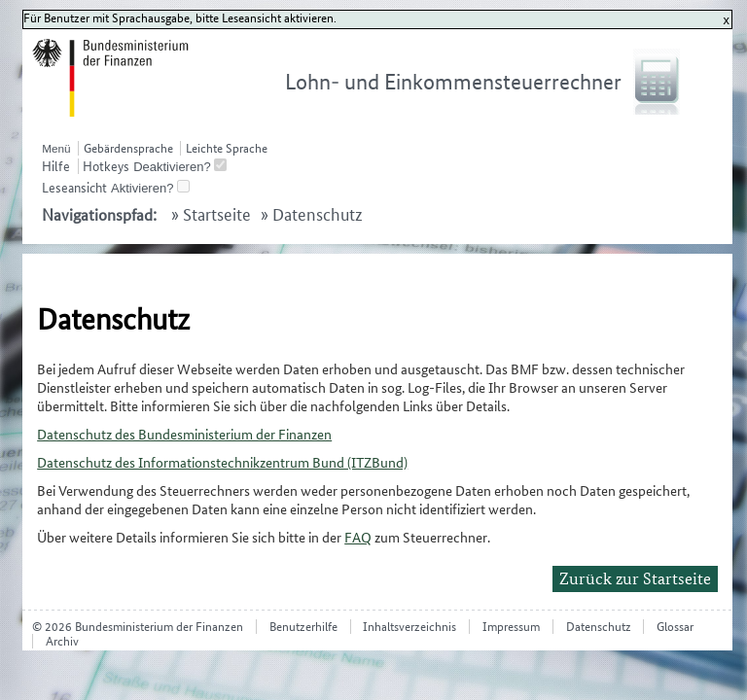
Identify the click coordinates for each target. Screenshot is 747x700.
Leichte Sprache (227, 148)
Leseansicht (74, 188)
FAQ (358, 537)
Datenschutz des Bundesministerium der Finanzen (184, 434)
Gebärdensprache (128, 148)
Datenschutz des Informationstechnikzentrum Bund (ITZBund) (222, 462)
